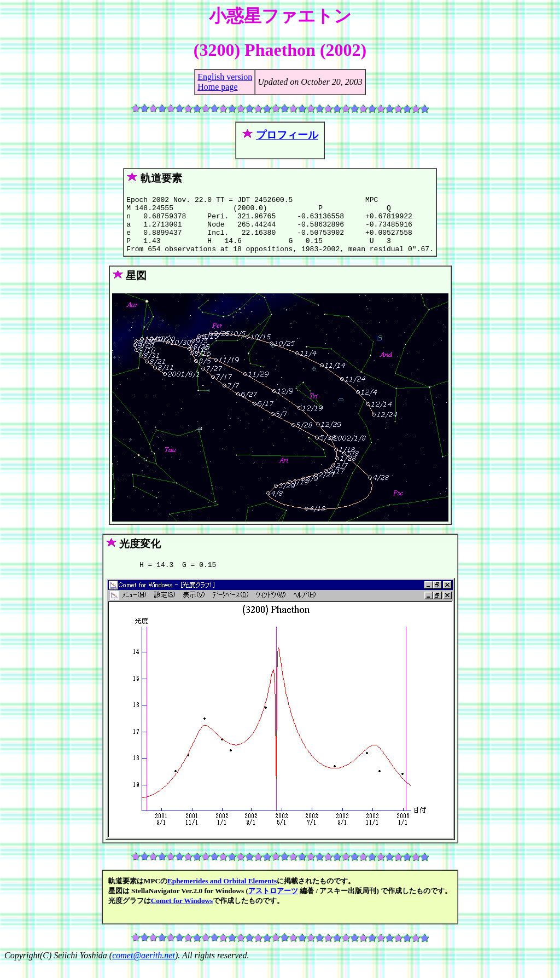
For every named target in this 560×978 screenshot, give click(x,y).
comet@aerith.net (144, 968)
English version (225, 77)
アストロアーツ (273, 904)
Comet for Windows (182, 914)
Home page (217, 87)
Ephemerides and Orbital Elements (222, 894)
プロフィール (287, 135)
